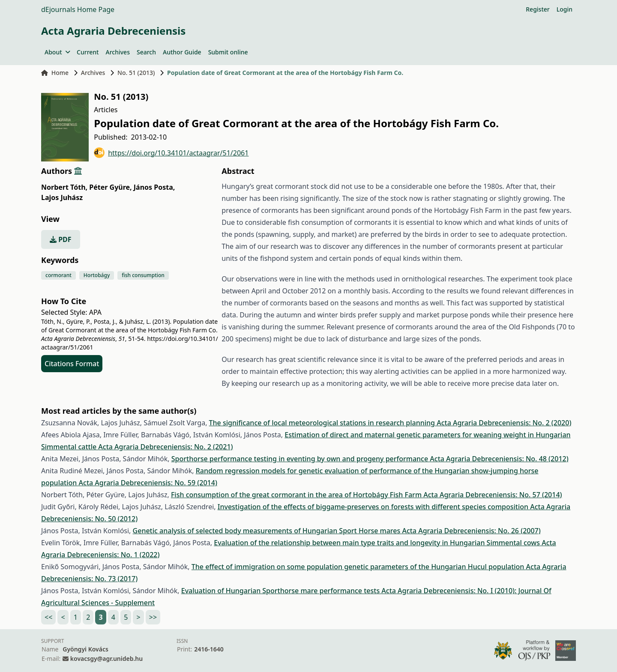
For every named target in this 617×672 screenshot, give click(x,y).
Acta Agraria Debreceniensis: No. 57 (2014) (493, 495)
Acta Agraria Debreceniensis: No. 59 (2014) (148, 483)
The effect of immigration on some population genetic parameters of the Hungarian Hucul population (359, 567)
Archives (117, 52)
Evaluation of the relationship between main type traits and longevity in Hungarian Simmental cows (378, 543)
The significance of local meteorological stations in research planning (323, 423)
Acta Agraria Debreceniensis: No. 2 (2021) (165, 447)
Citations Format (72, 364)
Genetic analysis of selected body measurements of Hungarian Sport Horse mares (268, 531)
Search (146, 52)
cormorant (58, 275)
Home (55, 73)
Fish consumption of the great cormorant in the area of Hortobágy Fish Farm (297, 495)
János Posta (154, 187)
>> (153, 617)
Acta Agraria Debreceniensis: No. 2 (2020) (504, 423)
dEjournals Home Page (78, 9)
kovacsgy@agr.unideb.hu (106, 659)
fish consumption (143, 275)
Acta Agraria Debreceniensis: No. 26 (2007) (471, 531)
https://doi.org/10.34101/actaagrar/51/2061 (171, 153)
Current (88, 52)
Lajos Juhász (62, 197)
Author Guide (182, 52)
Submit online (228, 52)
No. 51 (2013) (136, 73)
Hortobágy (97, 275)
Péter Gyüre (110, 187)
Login (565, 9)
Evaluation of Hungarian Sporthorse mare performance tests (282, 591)
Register (538, 9)
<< (48, 617)
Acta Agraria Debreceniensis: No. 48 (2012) (499, 459)
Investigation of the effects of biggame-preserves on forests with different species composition (374, 507)
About (57, 52)
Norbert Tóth (64, 187)
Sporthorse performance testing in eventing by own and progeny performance (301, 459)
